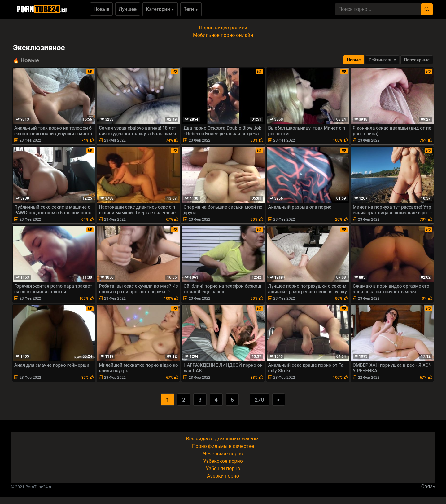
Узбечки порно (223, 469)
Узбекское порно (223, 461)
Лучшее (128, 9)
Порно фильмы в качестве (223, 446)
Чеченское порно (223, 454)
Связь (428, 486)
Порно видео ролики (223, 28)
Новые (101, 9)
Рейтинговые (382, 60)
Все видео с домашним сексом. (223, 439)
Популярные (417, 60)
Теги (191, 9)
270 (259, 400)
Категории (160, 9)
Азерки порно (223, 476)
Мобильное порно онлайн (223, 35)
